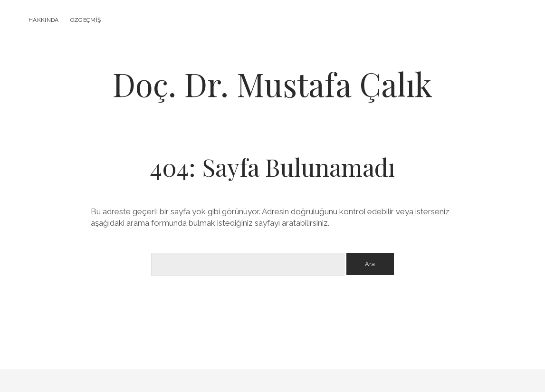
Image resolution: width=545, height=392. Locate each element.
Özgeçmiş (86, 20)
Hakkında (44, 20)
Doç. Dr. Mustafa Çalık (272, 84)
